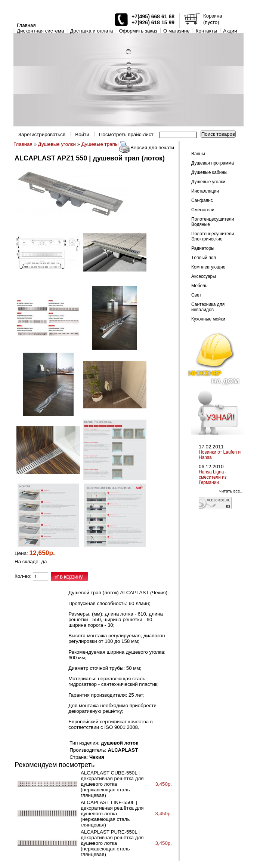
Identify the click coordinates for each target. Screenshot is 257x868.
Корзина (213, 16)
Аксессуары (204, 276)
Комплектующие (208, 267)
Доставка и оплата (91, 31)
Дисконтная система (40, 31)
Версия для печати (152, 148)
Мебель (199, 286)
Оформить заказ (138, 31)
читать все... (231, 491)
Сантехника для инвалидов (208, 307)
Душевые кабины (209, 172)
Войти (82, 134)
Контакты (207, 31)
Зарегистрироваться (42, 134)
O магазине (177, 31)
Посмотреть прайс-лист (126, 134)
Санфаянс (202, 200)
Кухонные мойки (208, 319)
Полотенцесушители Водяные (213, 222)
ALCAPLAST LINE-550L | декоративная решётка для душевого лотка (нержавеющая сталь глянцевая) (112, 814)
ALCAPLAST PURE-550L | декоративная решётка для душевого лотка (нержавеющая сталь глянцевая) (112, 843)
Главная (26, 25)
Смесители (203, 210)
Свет (196, 295)
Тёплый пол (204, 258)
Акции (230, 31)
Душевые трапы (100, 144)
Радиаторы (203, 248)
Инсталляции (205, 191)
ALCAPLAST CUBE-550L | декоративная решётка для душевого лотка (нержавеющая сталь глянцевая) (112, 784)
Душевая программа (213, 163)
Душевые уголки (57, 144)
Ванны (198, 154)
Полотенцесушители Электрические (213, 236)
